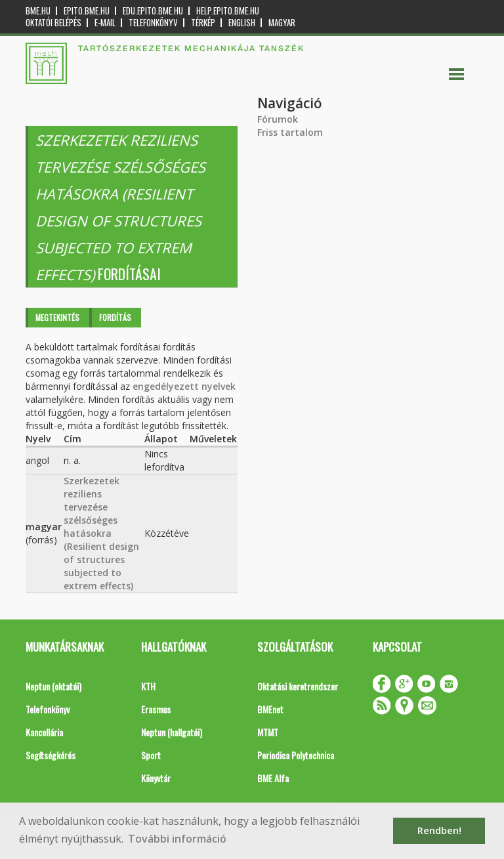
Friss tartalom (290, 132)
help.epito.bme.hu (228, 11)
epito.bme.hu (87, 11)
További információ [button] (177, 839)
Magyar (282, 23)
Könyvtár (156, 778)
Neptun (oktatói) (53, 686)
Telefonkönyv (153, 23)
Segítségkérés (51, 755)
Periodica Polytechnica (296, 755)
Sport (151, 755)
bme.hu (38, 11)
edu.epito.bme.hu (153, 11)
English (242, 23)
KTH (148, 686)
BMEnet (270, 709)
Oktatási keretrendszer (298, 686)
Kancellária (44, 732)
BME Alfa (273, 778)
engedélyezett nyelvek (184, 386)
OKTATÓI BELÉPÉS (53, 23)
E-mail (105, 23)
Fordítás (115, 317)
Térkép (203, 23)
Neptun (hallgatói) (172, 732)
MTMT (268, 732)
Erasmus (156, 709)
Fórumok (278, 119)
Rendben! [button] (439, 830)
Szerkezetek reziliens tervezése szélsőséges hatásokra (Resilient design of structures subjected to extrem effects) (101, 533)
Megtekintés (57, 317)
